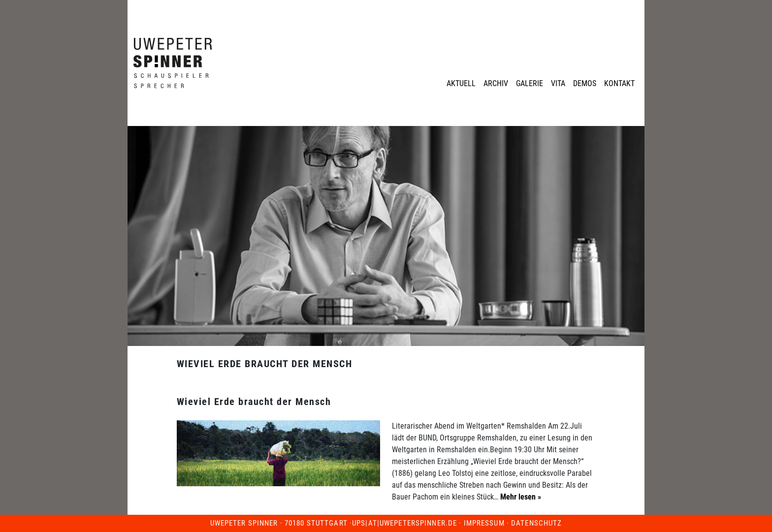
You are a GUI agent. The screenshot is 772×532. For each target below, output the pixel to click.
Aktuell (461, 83)
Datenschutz (536, 523)
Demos (585, 83)
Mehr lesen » (520, 497)
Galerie (530, 83)
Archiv (496, 83)
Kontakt (619, 83)
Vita (558, 83)
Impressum (484, 523)
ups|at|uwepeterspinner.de (404, 523)
